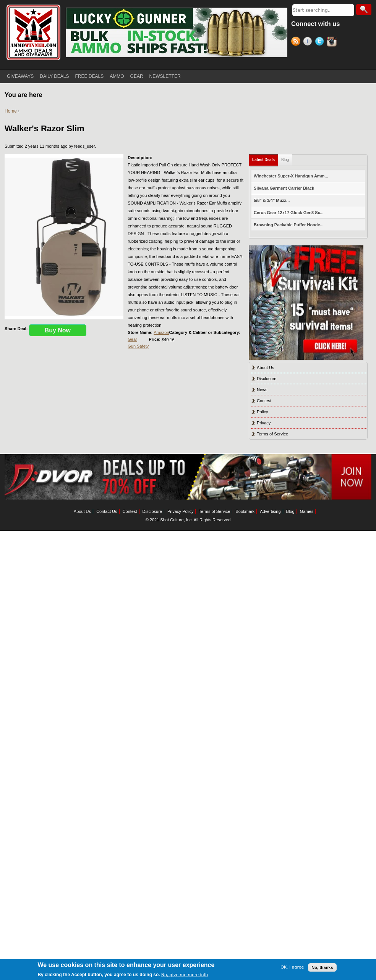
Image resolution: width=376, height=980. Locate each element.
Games (307, 511)
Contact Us (107, 511)
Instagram (333, 42)
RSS (297, 42)
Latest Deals (263, 160)
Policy (262, 412)
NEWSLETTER (165, 76)
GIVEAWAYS (20, 76)
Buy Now (58, 330)
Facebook (309, 42)
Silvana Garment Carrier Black (284, 188)
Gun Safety (138, 346)
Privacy (264, 423)
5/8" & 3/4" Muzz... (272, 200)
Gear (132, 339)
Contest (264, 401)
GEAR (137, 76)
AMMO (117, 76)
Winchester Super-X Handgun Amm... (291, 176)
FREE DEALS (90, 76)
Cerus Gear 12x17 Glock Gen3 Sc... (289, 213)
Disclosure (267, 379)
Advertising (270, 511)
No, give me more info (185, 975)
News (262, 390)
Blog (285, 160)
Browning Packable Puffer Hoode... (289, 225)
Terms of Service (272, 434)
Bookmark (245, 511)
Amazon (161, 332)
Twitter (321, 42)
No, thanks (322, 967)
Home (11, 111)
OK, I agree (292, 967)
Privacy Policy (180, 511)
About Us (265, 367)
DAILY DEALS (54, 76)
